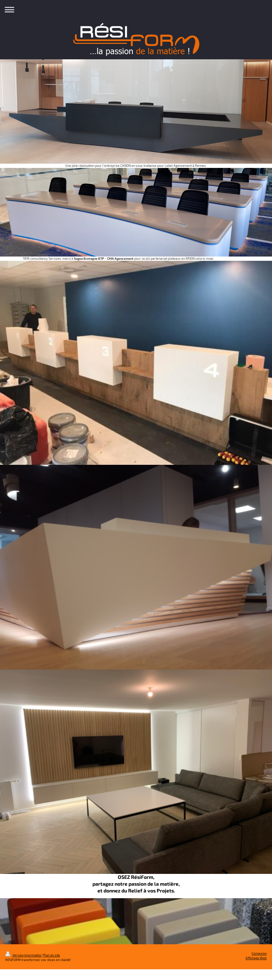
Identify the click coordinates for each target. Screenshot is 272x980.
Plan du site (52, 955)
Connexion (259, 953)
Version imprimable (24, 955)
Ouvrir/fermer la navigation (136, 9)
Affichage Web (256, 958)
